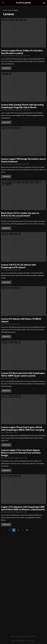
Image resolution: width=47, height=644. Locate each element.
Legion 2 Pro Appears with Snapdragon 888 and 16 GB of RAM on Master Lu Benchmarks (23, 508)
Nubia (34, 182)
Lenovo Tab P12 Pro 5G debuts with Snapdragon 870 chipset (18, 266)
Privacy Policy (21, 641)
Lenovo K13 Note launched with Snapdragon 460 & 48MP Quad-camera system (23, 374)
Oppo (39, 182)
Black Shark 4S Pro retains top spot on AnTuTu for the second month (20, 214)
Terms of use (30, 641)
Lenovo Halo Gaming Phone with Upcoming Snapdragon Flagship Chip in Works (22, 106)
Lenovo (10, 10)
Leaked (14, 20)
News (24, 20)
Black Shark (15, 182)
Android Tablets (7, 234)
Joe (4, 218)
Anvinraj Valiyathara (9, 56)
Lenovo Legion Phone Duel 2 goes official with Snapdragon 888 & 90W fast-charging (23, 428)
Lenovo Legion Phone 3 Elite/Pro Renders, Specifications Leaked (22, 52)
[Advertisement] (23, 547)
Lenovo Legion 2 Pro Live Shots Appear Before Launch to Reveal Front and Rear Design (21, 453)
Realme (4, 184)
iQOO (21, 182)
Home (5, 10)
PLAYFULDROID (23, 3)
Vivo (9, 184)
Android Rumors (7, 20)
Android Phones (7, 128)
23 (27, 530)
